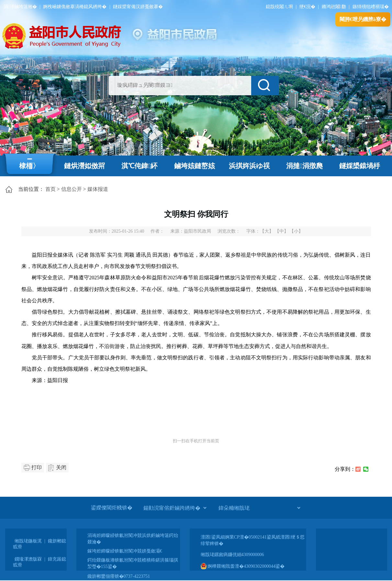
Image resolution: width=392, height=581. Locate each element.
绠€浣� (307, 7)
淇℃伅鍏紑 (139, 166)
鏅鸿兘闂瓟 (334, 7)
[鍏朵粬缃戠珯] (259, 508)
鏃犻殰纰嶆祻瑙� (371, 7)
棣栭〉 (29, 166)
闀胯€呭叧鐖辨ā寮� (363, 19)
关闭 (61, 467)
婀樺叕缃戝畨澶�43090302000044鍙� (243, 566)
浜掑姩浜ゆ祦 (249, 166)
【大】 (267, 231)
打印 (37, 467)
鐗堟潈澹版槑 (28, 559)
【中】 (282, 231)
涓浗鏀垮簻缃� (20, 7)
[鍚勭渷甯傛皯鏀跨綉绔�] (175, 508)
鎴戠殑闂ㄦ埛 (279, 7)
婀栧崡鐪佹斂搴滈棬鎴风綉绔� (75, 7)
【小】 (296, 231)
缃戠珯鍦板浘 (28, 541)
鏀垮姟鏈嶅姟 (195, 166)
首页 (50, 189)
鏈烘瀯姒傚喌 (84, 166)
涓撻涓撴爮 (304, 166)
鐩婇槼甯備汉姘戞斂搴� (138, 7)
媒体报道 (98, 189)
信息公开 (72, 189)
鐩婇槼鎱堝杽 (360, 166)
